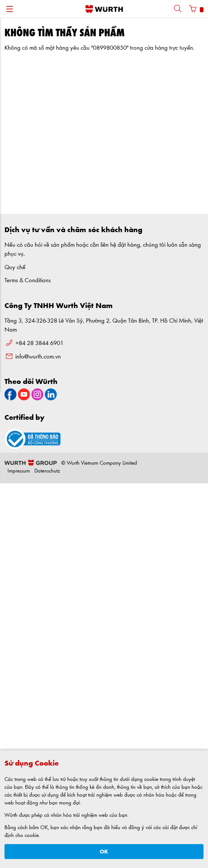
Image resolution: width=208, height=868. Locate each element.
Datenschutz (47, 471)
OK (104, 852)
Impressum (19, 471)
